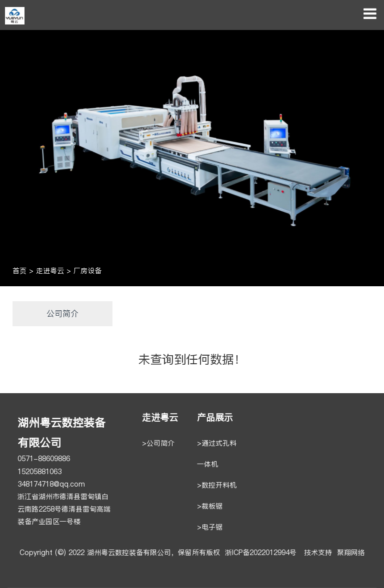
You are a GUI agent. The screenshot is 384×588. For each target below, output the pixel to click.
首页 (19, 271)
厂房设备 (87, 271)
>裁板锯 (210, 506)
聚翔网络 (351, 553)
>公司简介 (158, 443)
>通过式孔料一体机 (217, 454)
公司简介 (62, 313)
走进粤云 (50, 271)
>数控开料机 (217, 485)
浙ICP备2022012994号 (261, 553)
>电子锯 (210, 527)
